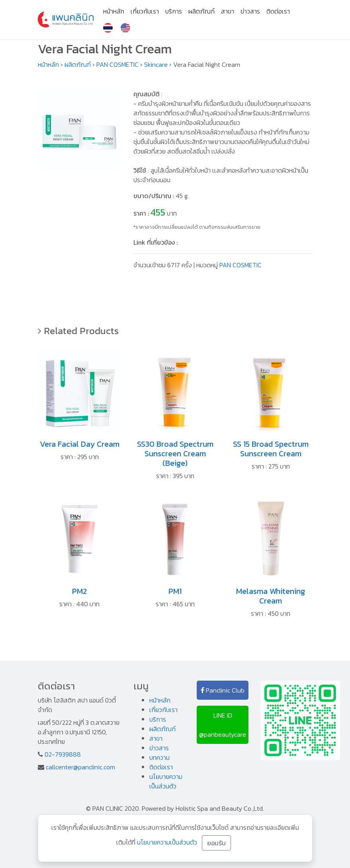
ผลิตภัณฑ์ (201, 11)
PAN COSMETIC (117, 64)
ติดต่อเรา (278, 11)
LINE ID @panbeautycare (223, 725)
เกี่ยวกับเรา (145, 11)
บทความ (159, 757)
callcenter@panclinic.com (80, 767)
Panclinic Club (223, 690)
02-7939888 (63, 754)
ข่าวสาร (250, 11)
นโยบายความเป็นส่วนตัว (166, 781)
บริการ (174, 11)
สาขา (228, 11)
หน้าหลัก (114, 11)
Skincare (156, 64)
